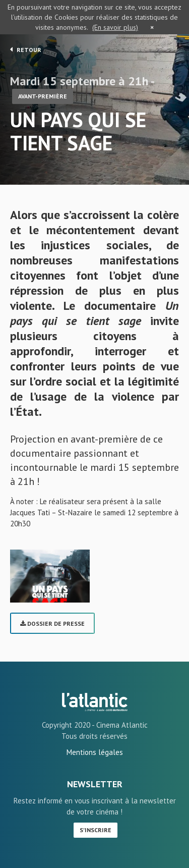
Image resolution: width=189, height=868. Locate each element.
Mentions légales (95, 752)
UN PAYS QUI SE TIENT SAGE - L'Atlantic (95, 702)
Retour (26, 49)
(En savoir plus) (115, 27)
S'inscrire (96, 830)
